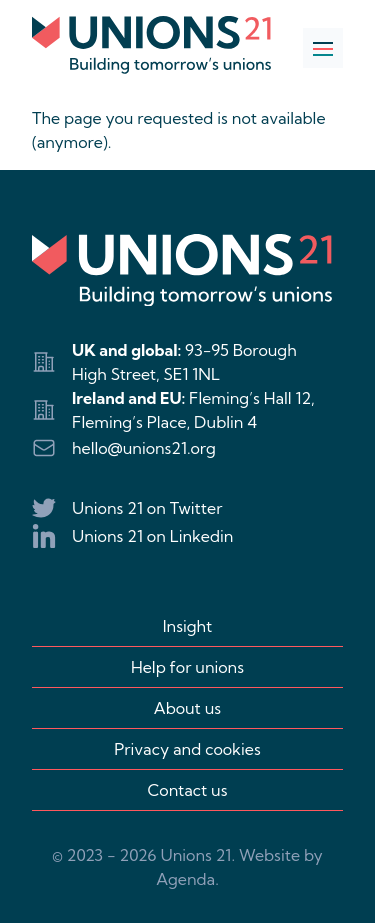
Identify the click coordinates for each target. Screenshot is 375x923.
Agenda (185, 879)
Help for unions (187, 667)
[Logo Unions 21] (151, 45)
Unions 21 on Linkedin (152, 536)
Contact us (188, 790)
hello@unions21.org (144, 448)
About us (187, 708)
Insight (187, 626)
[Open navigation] (323, 48)
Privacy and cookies (187, 749)
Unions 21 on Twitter (147, 508)
